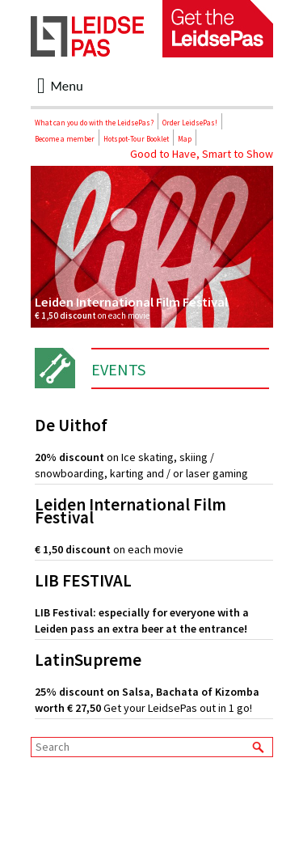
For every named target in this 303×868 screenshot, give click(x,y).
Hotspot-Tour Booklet (136, 139)
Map (185, 139)
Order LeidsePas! (190, 123)
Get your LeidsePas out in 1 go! (154, 684)
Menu (60, 86)
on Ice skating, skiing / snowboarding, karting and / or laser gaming (154, 450)
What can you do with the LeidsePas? (94, 123)
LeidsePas (87, 36)
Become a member (65, 139)
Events (118, 369)
